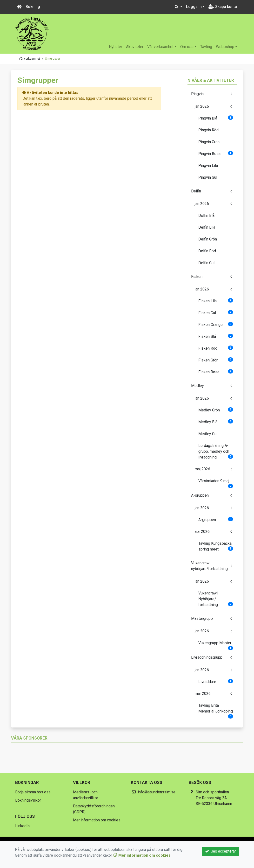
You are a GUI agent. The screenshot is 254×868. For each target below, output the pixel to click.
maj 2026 (202, 469)
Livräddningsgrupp (207, 657)
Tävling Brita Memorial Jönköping (216, 710)
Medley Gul (208, 434)
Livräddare (216, 681)
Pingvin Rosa (216, 153)
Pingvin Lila (208, 166)
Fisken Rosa (216, 372)
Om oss (187, 47)
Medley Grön (216, 410)
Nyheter (116, 47)
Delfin (196, 191)
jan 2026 (202, 106)
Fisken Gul (216, 313)
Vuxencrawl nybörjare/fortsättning (209, 566)
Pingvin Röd (208, 130)
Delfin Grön (208, 239)
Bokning (33, 7)
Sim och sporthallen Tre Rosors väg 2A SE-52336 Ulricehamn (214, 798)
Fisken (197, 277)
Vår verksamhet (160, 47)
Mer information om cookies (97, 820)
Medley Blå (216, 422)
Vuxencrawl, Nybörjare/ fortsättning (216, 599)
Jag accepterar (221, 851)
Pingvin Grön (209, 142)
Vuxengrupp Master (216, 644)
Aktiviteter (135, 47)
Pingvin (197, 94)
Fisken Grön (216, 360)
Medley (197, 386)
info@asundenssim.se (157, 792)
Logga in (194, 7)
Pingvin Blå (216, 118)
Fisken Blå (216, 336)
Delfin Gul (206, 263)
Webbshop (225, 47)
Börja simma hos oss (33, 792)
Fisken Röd (216, 348)
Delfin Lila (207, 227)
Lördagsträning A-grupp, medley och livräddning (216, 451)
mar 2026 (203, 694)
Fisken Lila (216, 301)
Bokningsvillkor (28, 800)
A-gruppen (200, 495)
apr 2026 (202, 532)
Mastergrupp (202, 618)
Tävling (206, 47)
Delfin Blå (206, 215)
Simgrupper (53, 59)
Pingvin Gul (208, 177)
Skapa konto (223, 7)
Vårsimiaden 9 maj (216, 482)
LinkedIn (22, 826)
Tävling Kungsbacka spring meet (216, 546)
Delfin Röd (207, 251)
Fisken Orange (216, 324)
